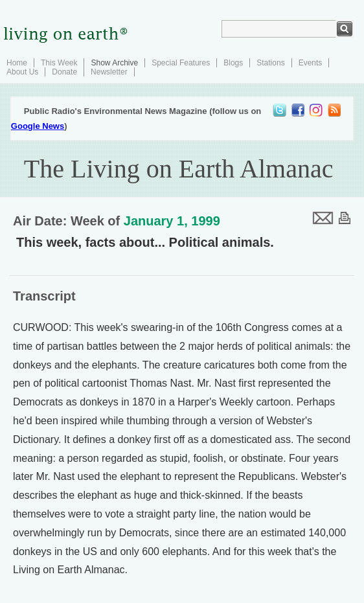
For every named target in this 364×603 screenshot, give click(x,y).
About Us (22, 72)
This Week (59, 63)
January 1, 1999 (172, 221)
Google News (38, 126)
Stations (270, 63)
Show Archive (114, 63)
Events (311, 63)
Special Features (181, 63)
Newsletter (109, 72)
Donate (64, 72)
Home (17, 63)
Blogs (233, 63)
